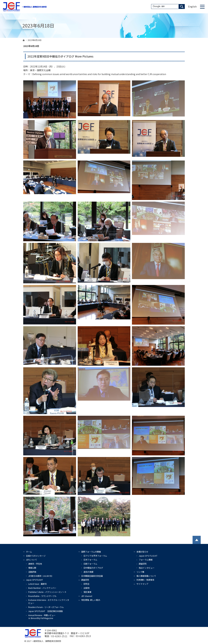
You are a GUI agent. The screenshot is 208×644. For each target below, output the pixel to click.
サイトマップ (142, 584)
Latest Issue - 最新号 (37, 584)
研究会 (86, 584)
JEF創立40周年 (41, 576)
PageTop (197, 540)
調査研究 (85, 580)
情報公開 (32, 568)
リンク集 (140, 572)
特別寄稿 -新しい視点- (91, 600)
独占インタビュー (147, 568)
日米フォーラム (90, 560)
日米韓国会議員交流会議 (92, 576)
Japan (148, 556)
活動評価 (32, 572)
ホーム (29, 552)
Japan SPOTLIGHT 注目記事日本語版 (45, 611)
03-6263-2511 (59, 636)
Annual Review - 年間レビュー (42, 617)
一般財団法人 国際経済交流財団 (46, 641)
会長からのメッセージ (36, 556)
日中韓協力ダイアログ (93, 568)
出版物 (86, 588)
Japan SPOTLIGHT (34, 580)
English (192, 6)
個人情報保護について (146, 576)
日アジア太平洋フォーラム (95, 556)
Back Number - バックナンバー (42, 588)
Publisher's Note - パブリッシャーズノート (47, 592)
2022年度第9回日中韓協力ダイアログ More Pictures (60, 56)
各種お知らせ (142, 552)
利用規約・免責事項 (145, 580)
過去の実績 (88, 572)
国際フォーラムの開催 (91, 552)
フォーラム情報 (146, 560)
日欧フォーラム (90, 564)
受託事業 (87, 592)
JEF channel (87, 596)
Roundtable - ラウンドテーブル (42, 596)
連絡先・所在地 (35, 564)
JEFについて (31, 560)
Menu (202, 7)
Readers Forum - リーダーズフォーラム (46, 607)
